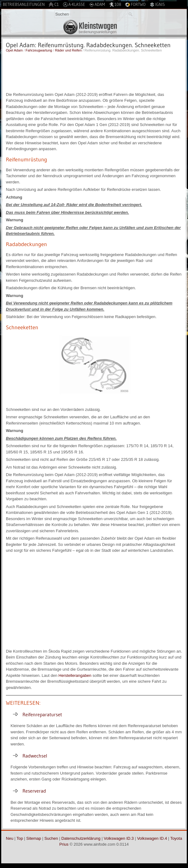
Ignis (157, 4)
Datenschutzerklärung (81, 838)
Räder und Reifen (68, 50)
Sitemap (34, 838)
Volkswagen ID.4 (152, 838)
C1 (54, 4)
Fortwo (135, 4)
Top (20, 838)
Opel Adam (14, 50)
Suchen (51, 838)
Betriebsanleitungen (24, 4)
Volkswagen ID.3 (119, 838)
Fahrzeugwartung (39, 50)
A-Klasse (74, 4)
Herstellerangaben (75, 675)
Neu (10, 838)
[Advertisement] (94, 71)
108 (115, 4)
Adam (97, 4)
